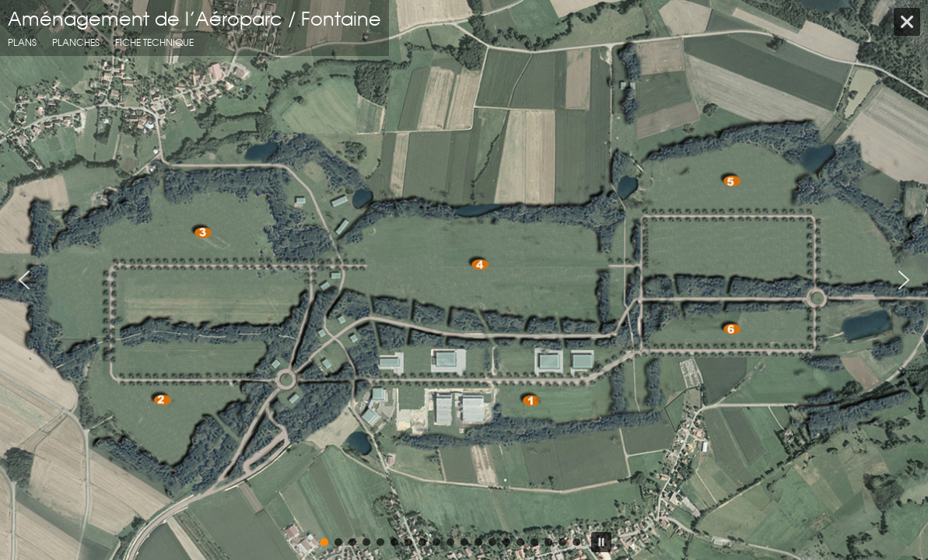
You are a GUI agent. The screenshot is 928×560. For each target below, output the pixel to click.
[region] (464, 280)
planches (76, 42)
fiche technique (154, 42)
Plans (22, 42)
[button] (24, 280)
